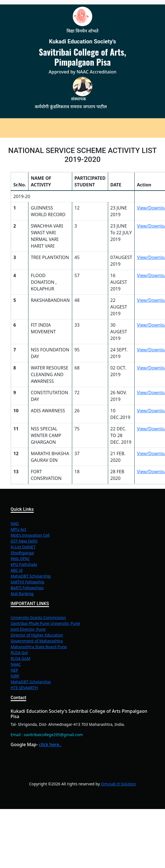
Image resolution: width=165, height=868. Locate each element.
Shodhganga (22, 553)
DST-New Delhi (24, 541)
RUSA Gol (19, 653)
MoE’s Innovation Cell (30, 535)
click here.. (50, 744)
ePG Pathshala (24, 564)
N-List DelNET (23, 547)
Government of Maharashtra (37, 641)
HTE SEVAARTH (24, 688)
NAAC (16, 664)
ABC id (17, 570)
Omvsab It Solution (118, 784)
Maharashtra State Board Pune (39, 647)
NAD (15, 523)
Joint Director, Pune (28, 629)
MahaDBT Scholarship (31, 576)
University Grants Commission (38, 617)
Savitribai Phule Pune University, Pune (45, 623)
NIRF (15, 676)
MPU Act (18, 529)
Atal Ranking (22, 594)
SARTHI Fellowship (27, 582)
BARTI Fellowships (27, 588)
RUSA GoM (20, 658)
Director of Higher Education (37, 635)
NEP (14, 670)
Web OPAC (20, 558)
